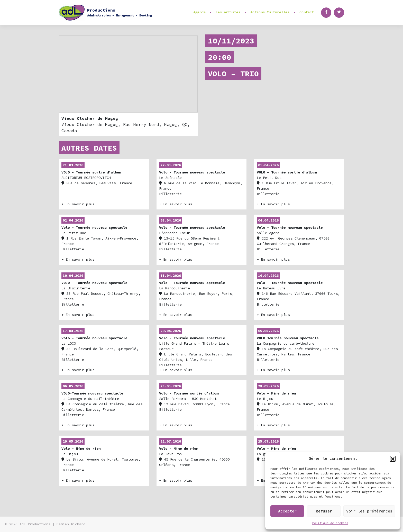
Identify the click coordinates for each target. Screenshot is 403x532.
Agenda (199, 12)
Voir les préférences (369, 511)
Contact (307, 12)
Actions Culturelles (270, 12)
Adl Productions (35, 524)
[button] (393, 458)
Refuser (324, 511)
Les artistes (228, 12)
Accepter (287, 511)
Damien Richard (71, 524)
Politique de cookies (330, 523)
